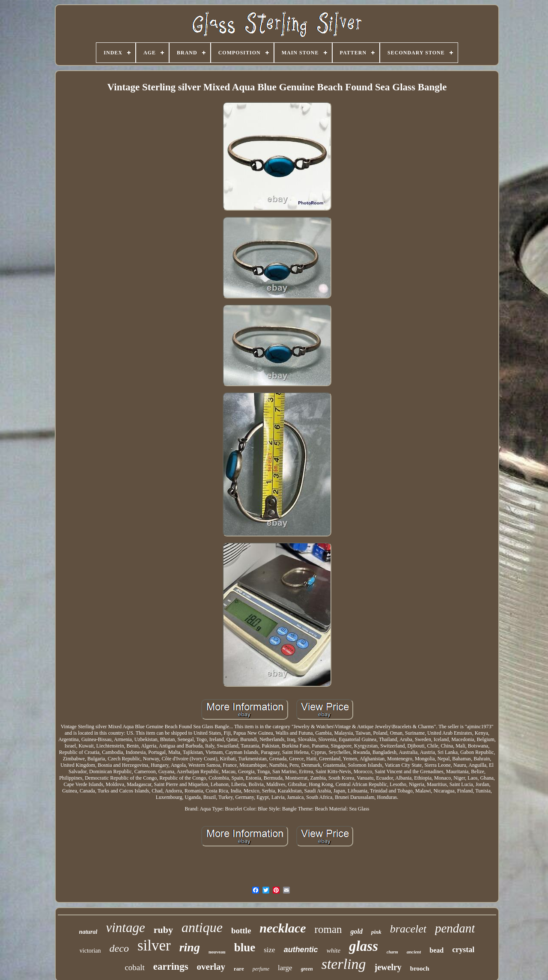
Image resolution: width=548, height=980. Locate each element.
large (285, 968)
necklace (283, 928)
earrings (171, 967)
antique (202, 927)
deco (119, 948)
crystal (463, 950)
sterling (344, 964)
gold (356, 931)
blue (245, 947)
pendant (455, 928)
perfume (261, 969)
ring (190, 947)
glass (363, 946)
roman (328, 929)
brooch (420, 968)
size (269, 950)
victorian (90, 951)
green (307, 969)
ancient (414, 952)
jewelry (388, 967)
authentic (301, 950)
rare (239, 969)
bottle (241, 931)
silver (154, 946)
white (334, 950)
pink (376, 932)
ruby (163, 930)
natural (88, 932)
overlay (211, 967)
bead (436, 950)
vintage (125, 928)
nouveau (217, 952)
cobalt (134, 967)
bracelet (408, 929)
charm (392, 952)
